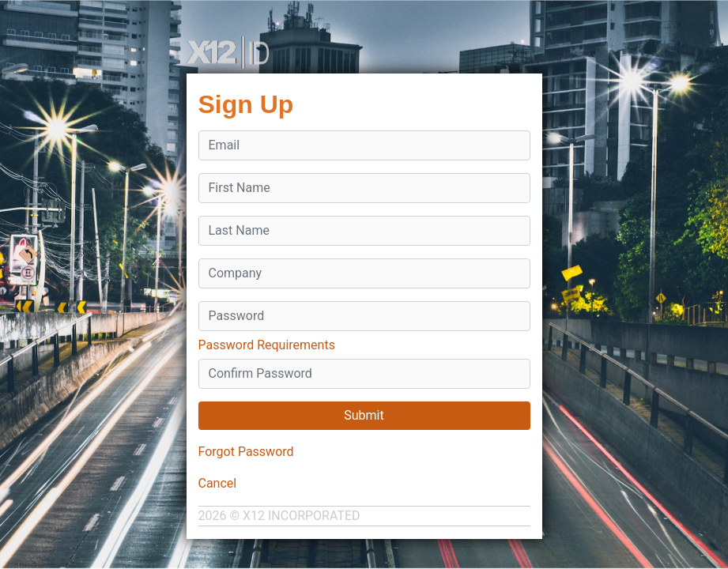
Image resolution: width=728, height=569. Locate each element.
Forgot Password (246, 452)
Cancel (218, 483)
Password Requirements (267, 345)
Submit (364, 415)
